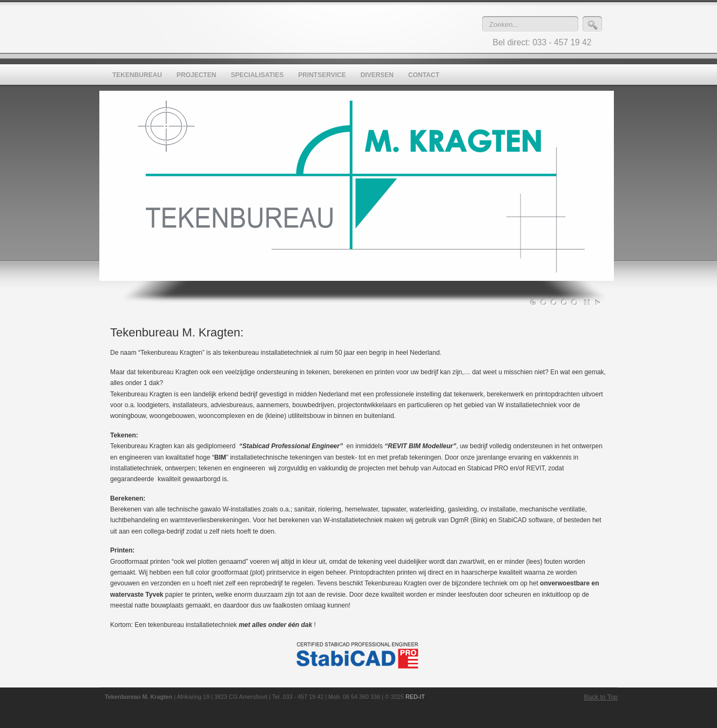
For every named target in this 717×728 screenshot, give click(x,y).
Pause (587, 302)
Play (598, 302)
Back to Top (601, 697)
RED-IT (415, 697)
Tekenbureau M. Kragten (299, 28)
